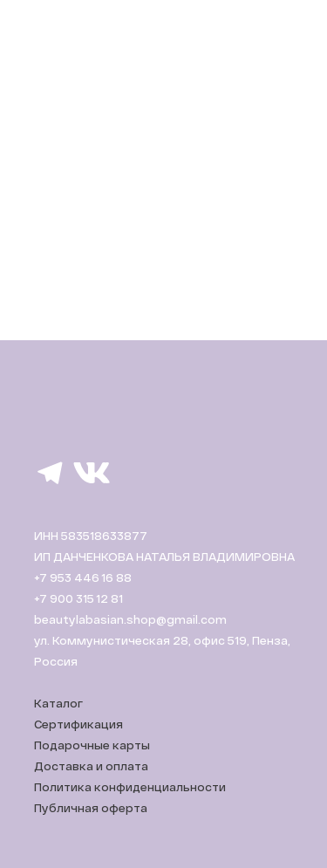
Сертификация (78, 724)
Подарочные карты (92, 745)
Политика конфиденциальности (130, 787)
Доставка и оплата (91, 766)
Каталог (58, 703)
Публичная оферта (91, 808)
